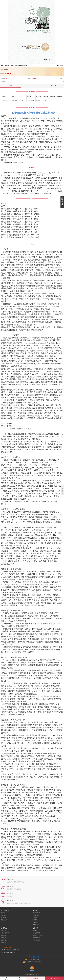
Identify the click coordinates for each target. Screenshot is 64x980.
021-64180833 (8, 947)
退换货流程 (36, 925)
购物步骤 (35, 918)
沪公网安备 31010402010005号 (32, 962)
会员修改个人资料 (37, 935)
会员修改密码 (36, 933)
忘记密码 (35, 931)
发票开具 (3, 940)
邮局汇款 (3, 938)
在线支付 (3, 931)
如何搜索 (35, 920)
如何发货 (35, 922)
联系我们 (3, 915)
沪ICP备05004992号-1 (32, 959)
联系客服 (60, 66)
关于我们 (3, 913)
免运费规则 (36, 915)
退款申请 (3, 943)
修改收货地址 (36, 938)
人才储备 (3, 918)
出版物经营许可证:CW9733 (32, 975)
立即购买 (35, 978)
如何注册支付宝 (5, 933)
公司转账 (3, 935)
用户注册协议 (36, 913)
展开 (62, 202)
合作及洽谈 (4, 920)
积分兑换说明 (36, 940)
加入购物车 (54, 978)
